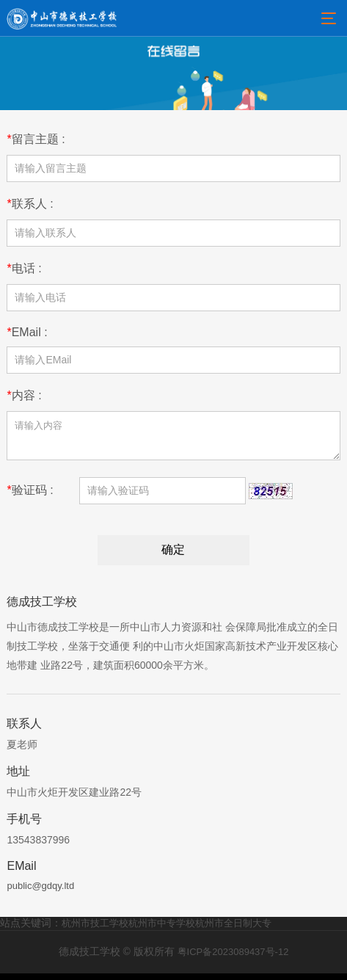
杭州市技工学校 (95, 930)
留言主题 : (36, 139)
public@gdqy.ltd (40, 892)
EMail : (27, 332)
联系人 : (30, 204)
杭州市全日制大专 (233, 930)
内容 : (24, 395)
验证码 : (30, 497)
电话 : (24, 268)
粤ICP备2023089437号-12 (233, 958)
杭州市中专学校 (162, 930)
